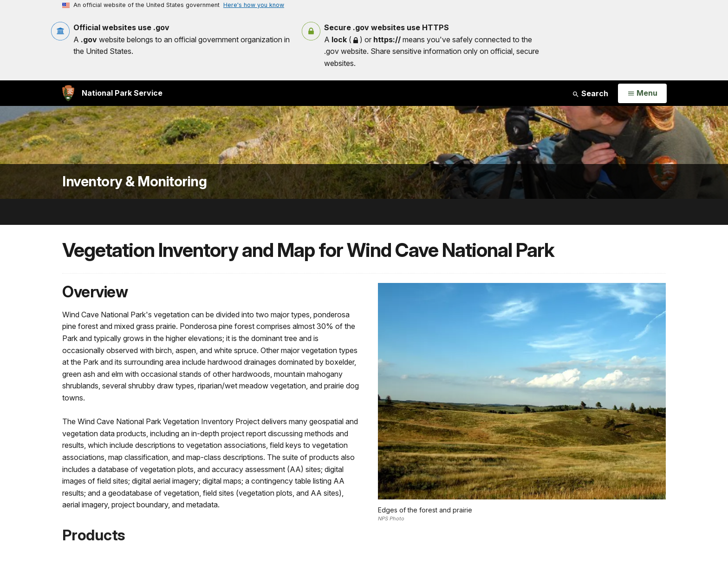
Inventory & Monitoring (134, 181)
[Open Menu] (642, 93)
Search (590, 93)
